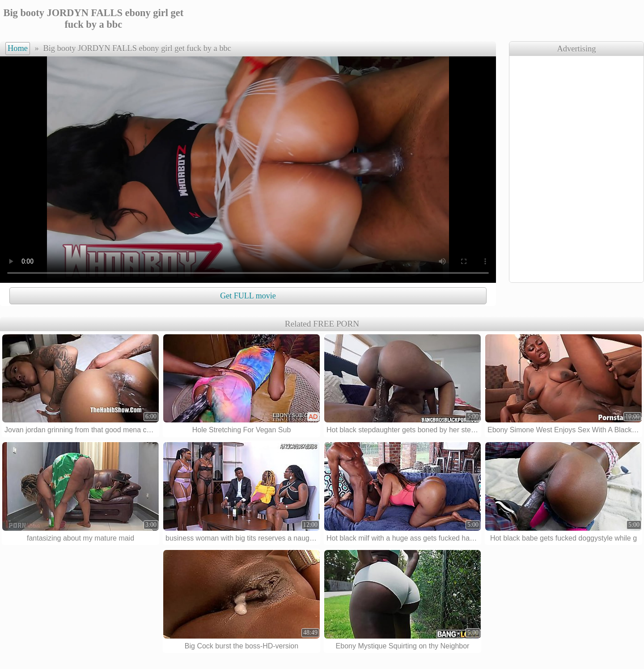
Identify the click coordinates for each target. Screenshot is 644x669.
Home (18, 48)
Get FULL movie (248, 296)
